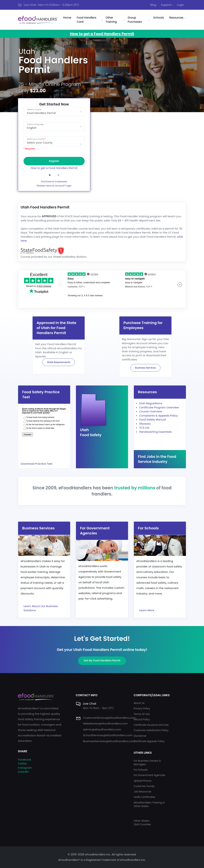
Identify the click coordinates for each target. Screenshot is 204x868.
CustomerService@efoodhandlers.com (109, 718)
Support (166, 5)
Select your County (36, 139)
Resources (176, 18)
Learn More (147, 610)
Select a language (35, 124)
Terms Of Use (142, 714)
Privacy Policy (142, 709)
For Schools (141, 770)
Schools (159, 18)
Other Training (111, 20)
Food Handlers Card (87, 20)
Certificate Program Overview (159, 407)
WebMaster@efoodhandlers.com (105, 723)
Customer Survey (144, 786)
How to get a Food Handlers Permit (54, 168)
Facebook (25, 760)
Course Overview (150, 411)
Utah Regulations (151, 403)
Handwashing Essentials (155, 432)
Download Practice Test (36, 464)
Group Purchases (135, 20)
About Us (139, 703)
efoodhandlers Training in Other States (149, 804)
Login (180, 5)
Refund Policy (142, 720)
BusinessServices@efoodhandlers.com (109, 741)
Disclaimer (140, 736)
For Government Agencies (149, 775)
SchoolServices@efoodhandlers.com (108, 735)
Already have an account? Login (54, 186)
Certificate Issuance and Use (151, 725)
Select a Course (34, 110)
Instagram (25, 768)
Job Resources (143, 792)
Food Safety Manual (152, 419)
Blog (153, 5)
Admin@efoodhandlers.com (102, 729)
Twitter (22, 764)
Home (67, 18)
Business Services (145, 368)
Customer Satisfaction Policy (151, 730)
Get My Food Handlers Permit (102, 660)
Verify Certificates (144, 797)
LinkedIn (23, 772)
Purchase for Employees (54, 181)
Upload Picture (143, 781)
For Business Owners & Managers (147, 763)
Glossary (145, 424)
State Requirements (59, 362)
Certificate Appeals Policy (149, 741)
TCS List (144, 428)
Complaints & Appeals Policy (159, 416)
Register (54, 161)
